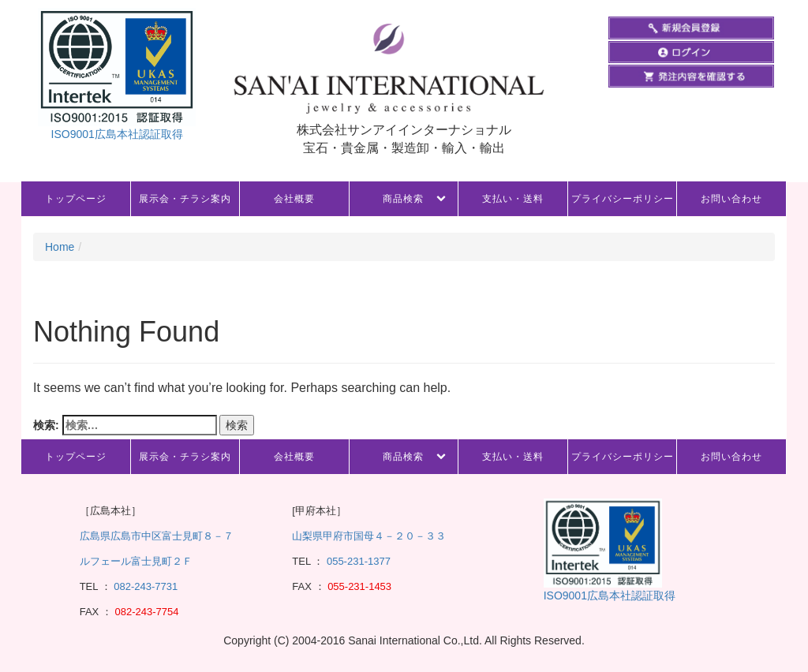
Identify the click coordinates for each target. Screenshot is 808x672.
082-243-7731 (145, 586)
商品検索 (403, 199)
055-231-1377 (359, 561)
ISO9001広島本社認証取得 (117, 134)
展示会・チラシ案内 (185, 199)
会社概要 (294, 199)
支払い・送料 (513, 199)
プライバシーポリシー (623, 199)
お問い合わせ (731, 199)
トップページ (76, 199)
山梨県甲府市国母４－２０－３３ (369, 536)
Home (60, 247)
